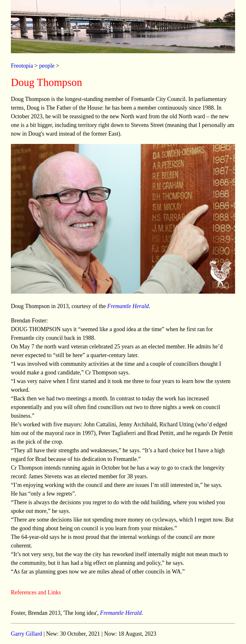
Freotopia (22, 66)
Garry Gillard (26, 634)
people (47, 66)
